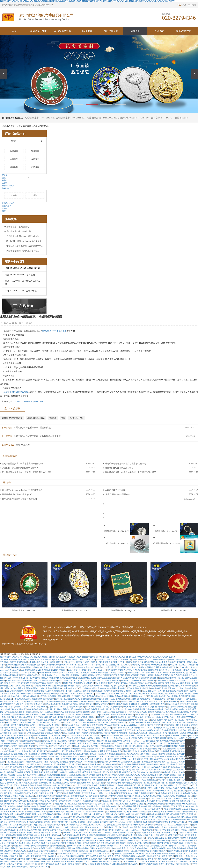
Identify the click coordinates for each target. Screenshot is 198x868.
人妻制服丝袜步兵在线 (20, 715)
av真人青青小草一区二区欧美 (80, 670)
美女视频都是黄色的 (113, 817)
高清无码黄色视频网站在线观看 (101, 846)
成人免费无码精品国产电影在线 (29, 830)
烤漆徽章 (35, 151)
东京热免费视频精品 (26, 743)
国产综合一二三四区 (131, 741)
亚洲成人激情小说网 (171, 725)
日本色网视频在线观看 (61, 730)
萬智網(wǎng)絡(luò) (37, 644)
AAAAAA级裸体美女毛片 (113, 725)
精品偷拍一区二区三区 (164, 825)
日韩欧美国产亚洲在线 (42, 686)
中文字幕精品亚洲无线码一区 (93, 812)
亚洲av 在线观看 (66, 673)
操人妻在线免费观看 (93, 707)
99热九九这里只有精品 (178, 659)
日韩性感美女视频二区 (61, 796)
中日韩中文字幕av (42, 746)
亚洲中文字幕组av (73, 675)
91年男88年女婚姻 (188, 686)
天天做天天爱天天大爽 (179, 806)
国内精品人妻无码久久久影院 (180, 694)
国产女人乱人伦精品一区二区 (125, 743)
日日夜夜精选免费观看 (32, 749)
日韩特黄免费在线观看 (33, 762)
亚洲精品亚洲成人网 (68, 767)
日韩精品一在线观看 (87, 701)
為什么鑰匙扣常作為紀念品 (19, 231)
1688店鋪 (192, 5)
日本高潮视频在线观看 (91, 801)
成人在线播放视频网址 (98, 796)
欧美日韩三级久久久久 (40, 667)
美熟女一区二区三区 (176, 720)
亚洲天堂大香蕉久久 (188, 814)
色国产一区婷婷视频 (148, 856)
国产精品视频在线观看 (150, 667)
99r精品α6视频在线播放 (160, 665)
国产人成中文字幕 (56, 717)
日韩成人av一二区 (140, 696)
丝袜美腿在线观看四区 (55, 778)
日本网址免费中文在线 (93, 764)
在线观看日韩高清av (34, 701)
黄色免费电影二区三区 (53, 793)
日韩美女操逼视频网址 (18, 662)
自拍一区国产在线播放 (165, 680)
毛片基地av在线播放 (73, 715)
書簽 (4, 178)
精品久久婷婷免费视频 (22, 667)
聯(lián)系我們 (184, 31)
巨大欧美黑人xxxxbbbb (17, 759)
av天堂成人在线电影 (30, 783)
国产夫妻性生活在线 (135, 662)
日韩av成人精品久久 (18, 861)
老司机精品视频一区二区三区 (36, 812)
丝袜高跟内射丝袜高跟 (97, 859)
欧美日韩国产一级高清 (75, 707)
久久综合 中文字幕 (76, 667)
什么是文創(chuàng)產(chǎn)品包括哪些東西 (22, 490)
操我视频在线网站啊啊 (42, 788)
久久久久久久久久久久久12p (29, 728)
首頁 (14, 31)
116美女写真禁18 (31, 764)
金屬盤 (5, 209)
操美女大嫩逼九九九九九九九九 (70, 680)
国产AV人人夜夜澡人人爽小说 (62, 746)
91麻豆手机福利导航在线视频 (97, 822)
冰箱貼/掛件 (7, 188)
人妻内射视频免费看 (158, 707)
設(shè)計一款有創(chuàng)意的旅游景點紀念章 (25, 241)
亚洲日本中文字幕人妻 (17, 678)
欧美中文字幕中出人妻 (51, 830)
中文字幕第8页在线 (65, 754)
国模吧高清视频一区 (48, 754)
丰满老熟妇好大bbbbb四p (49, 673)
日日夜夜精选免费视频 (11, 780)
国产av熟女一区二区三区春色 (100, 833)
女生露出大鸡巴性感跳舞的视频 (179, 707)
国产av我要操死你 (102, 704)
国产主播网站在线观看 (119, 704)
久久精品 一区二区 (109, 667)
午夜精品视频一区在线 (141, 694)
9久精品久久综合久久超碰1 (13, 770)
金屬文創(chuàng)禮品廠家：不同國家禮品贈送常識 (37, 436)
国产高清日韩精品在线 (104, 694)
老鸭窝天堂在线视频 (124, 699)
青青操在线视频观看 (95, 751)
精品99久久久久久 (133, 775)
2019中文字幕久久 (105, 743)
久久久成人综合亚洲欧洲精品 (177, 712)
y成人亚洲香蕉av (89, 770)
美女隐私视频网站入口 (131, 861)
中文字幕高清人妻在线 (24, 804)
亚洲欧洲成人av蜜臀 (67, 720)
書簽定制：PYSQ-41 (162, 118)
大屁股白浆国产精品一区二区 (179, 835)
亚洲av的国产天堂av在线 (92, 736)
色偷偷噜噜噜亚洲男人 (79, 796)
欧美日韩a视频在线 (67, 728)
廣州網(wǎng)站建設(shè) (14, 644)
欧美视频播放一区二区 (42, 736)
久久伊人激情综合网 (182, 793)
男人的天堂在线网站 (98, 738)
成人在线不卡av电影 (122, 814)
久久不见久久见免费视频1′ (112, 707)
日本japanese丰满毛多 (47, 798)
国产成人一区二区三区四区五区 (56, 822)
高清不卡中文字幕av (167, 864)
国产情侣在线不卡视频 (115, 749)
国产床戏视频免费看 (115, 670)
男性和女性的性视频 (70, 701)
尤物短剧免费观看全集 (185, 683)
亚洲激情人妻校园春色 (149, 678)
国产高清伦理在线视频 (52, 701)
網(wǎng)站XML (55, 640)
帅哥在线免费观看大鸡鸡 (130, 678)
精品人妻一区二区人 (54, 725)
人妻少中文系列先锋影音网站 (139, 722)
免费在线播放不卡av (124, 712)
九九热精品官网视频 (159, 720)
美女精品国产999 (58, 736)
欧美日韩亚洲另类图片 (118, 662)
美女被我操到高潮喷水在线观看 (77, 712)
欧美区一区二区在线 (154, 673)
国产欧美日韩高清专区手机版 (169, 751)
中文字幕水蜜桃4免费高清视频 (158, 675)
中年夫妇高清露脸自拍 (20, 867)
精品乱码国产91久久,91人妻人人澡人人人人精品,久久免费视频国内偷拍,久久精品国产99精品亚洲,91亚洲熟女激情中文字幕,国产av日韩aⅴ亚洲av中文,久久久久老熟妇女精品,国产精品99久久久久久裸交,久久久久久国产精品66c (87, 657)
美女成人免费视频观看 (175, 778)
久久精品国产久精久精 (108, 791)
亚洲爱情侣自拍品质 (88, 678)
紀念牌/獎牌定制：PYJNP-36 (134, 118)
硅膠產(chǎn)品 (8, 186)
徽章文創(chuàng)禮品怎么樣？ (119, 468)
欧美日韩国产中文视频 (79, 788)
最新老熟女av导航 (104, 717)
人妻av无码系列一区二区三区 (141, 728)
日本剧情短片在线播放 (177, 746)
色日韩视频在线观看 (50, 694)
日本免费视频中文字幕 (181, 783)
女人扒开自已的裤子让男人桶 (154, 691)
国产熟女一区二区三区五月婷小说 (76, 722)
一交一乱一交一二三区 (50, 728)
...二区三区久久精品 (121, 804)
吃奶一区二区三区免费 (87, 659)
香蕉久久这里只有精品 (84, 686)
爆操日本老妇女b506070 (138, 704)
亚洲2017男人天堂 (180, 757)
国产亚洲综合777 (63, 749)
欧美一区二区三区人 (178, 665)
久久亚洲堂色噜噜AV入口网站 (47, 743)
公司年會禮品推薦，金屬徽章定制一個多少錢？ (23, 464)
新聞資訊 (135, 31)
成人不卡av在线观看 (110, 778)
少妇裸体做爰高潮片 (118, 686)
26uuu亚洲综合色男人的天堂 (148, 819)
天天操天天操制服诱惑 (40, 772)
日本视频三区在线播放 (126, 715)
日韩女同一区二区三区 (143, 791)
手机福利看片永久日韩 (99, 722)
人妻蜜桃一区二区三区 (57, 707)
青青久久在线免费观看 (93, 667)
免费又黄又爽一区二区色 (87, 743)
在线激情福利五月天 (141, 746)
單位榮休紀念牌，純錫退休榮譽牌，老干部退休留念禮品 (131, 472)
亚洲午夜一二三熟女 (176, 688)
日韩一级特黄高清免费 (97, 780)
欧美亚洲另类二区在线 (90, 715)
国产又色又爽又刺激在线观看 (69, 791)
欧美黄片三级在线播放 (68, 743)
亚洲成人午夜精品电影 (28, 819)
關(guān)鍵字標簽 (142, 635)
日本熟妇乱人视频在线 (35, 733)
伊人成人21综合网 (87, 683)
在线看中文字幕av (88, 675)
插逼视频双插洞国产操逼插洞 (43, 699)
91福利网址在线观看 (95, 725)
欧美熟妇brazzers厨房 (176, 738)
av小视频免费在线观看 (116, 859)
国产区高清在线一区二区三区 (70, 801)
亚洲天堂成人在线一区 (185, 801)
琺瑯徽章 (14, 151)
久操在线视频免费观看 (47, 854)
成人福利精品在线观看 (112, 825)
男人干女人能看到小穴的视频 (160, 798)
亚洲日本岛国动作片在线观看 (124, 833)
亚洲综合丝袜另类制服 (157, 696)
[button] (78, 105)
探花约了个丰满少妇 (82, 673)
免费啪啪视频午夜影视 (34, 665)
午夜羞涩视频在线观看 (111, 806)
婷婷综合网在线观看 (76, 741)
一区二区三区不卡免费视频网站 (141, 830)
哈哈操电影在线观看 (105, 798)
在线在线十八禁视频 (60, 859)
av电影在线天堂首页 (159, 688)
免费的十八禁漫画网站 (104, 675)
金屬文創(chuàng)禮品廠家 (54, 331)
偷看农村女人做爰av (63, 738)
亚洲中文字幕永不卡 (124, 772)
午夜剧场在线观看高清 (13, 835)
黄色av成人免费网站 (53, 704)
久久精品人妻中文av (81, 754)
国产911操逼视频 (168, 801)
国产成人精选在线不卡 (24, 686)
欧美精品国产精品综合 (105, 848)
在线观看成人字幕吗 (38, 683)
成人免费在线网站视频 (9, 746)
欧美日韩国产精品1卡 (105, 659)
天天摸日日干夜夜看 (122, 675)
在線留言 (160, 31)
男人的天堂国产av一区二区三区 (138, 767)
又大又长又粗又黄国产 (104, 683)
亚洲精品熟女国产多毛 (86, 694)
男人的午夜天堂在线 (133, 780)
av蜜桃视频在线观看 (95, 691)
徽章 (13, 141)
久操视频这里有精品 (148, 751)
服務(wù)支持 (111, 31)
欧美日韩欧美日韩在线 (29, 730)
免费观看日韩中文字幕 (96, 749)
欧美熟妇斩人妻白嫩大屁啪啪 (32, 840)
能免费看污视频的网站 (55, 715)
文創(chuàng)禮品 (77, 418)
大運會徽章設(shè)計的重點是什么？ (23, 251)
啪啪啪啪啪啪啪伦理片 (50, 767)
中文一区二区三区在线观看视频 (57, 709)
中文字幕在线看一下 (177, 699)
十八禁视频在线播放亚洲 (66, 819)
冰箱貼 (14, 195)
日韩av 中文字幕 (63, 814)
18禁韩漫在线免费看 (11, 819)
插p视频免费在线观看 (18, 720)
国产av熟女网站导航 (30, 696)
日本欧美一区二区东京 (133, 691)
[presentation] (4, 74)
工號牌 (5, 183)
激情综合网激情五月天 (169, 667)
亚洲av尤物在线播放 (11, 673)
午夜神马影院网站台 (88, 717)
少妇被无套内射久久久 (53, 733)
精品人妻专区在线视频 (35, 793)
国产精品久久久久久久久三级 (51, 722)
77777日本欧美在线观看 (29, 673)
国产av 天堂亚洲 (51, 801)
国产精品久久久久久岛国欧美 (177, 788)
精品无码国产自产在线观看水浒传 (136, 707)
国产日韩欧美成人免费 (136, 686)
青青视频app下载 (121, 830)
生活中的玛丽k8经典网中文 (84, 854)
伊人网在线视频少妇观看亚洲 (71, 762)
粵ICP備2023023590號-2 (122, 635)
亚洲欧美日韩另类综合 (99, 673)
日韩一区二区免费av (32, 754)
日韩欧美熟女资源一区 (49, 680)
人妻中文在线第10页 (29, 670)
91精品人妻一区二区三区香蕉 (65, 804)
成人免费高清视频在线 (9, 743)
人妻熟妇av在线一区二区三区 (23, 796)
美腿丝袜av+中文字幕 (121, 728)
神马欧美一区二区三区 (54, 838)
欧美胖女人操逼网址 (89, 798)
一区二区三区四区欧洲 (20, 778)
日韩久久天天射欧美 (111, 736)
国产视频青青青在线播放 (34, 691)
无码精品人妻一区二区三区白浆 (54, 741)
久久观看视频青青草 (35, 822)
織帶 (4, 211)
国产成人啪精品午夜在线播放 (74, 783)
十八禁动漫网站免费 (80, 757)
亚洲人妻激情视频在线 (133, 788)
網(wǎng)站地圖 (174, 635)
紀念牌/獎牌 (7, 206)
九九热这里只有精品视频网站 (50, 688)
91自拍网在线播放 (60, 670)
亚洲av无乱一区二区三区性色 (50, 783)
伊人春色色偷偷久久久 (80, 738)
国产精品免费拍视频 (86, 840)
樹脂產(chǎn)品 (8, 203)
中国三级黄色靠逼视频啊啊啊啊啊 (132, 764)
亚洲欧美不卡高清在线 (113, 730)
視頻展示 (87, 31)
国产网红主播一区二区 (125, 733)
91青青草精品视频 (45, 670)
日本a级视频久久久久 (46, 738)
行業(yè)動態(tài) (41, 126)
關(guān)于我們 (39, 31)
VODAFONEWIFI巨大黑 (9, 704)
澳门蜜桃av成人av (70, 840)
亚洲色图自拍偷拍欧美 (159, 659)
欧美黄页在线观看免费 (131, 783)
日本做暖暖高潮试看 (13, 741)
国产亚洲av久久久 (120, 709)
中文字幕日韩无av (125, 688)
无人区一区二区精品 (102, 686)
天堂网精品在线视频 (74, 736)
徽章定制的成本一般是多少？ (119, 494)
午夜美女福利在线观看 (85, 720)
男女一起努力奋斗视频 (95, 783)
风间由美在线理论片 (78, 709)
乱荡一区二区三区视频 (130, 680)
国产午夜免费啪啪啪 (71, 838)
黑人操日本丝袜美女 (185, 754)
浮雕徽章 (14, 167)
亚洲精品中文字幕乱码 (92, 775)
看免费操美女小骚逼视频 (107, 688)
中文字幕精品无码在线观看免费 (39, 759)
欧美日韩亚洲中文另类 (53, 825)
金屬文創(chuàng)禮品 (36, 418)
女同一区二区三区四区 (77, 691)
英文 (184, 5)
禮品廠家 (53, 418)
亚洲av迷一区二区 (48, 749)
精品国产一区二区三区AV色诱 (60, 757)
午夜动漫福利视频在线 (118, 673)
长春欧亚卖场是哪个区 (136, 709)
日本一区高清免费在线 (54, 662)
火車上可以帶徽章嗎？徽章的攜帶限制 (19, 499)
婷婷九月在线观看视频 (140, 814)
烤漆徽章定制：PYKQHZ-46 (101, 118)
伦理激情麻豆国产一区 (77, 751)
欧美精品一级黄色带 (130, 825)
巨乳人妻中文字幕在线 (184, 856)
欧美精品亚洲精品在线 (169, 741)
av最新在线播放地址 (113, 783)
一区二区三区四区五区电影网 (126, 846)
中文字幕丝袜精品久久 (92, 806)
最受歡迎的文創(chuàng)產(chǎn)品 (23, 236)
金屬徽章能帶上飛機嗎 (115, 490)
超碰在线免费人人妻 (103, 728)
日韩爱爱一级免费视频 (99, 662)
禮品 (63, 418)
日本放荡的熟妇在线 (89, 696)
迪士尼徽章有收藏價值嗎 (18, 227)
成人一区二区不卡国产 (72, 733)
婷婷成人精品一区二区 (54, 833)
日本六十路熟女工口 (183, 680)
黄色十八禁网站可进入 (59, 667)
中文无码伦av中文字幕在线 (164, 728)
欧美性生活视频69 (34, 694)
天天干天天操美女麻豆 (132, 730)
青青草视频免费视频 (30, 688)
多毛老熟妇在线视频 (108, 715)
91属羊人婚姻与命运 (14, 680)
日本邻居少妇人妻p (22, 856)
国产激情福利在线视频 (15, 665)
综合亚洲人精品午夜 (82, 746)
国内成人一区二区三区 (17, 701)
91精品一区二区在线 (146, 717)
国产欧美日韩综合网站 (88, 688)
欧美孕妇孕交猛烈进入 (167, 754)
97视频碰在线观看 (138, 675)
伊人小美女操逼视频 (147, 680)
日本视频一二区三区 (54, 683)
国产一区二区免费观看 (105, 770)
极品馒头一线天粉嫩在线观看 (137, 835)
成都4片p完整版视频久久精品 (16, 851)
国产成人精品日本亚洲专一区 (32, 675)
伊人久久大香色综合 (149, 796)
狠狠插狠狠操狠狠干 (89, 699)
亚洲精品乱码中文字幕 (136, 673)
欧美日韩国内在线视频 (15, 691)
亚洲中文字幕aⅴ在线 (97, 788)
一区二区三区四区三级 (183, 785)
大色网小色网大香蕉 (180, 798)
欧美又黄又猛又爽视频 (189, 725)
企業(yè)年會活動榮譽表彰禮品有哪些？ (20, 468)
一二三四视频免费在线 (157, 704)
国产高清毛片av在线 (90, 793)
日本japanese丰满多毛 (155, 709)
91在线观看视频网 (41, 717)
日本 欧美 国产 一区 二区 (58, 751)
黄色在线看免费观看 (115, 754)
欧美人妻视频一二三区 (106, 699)
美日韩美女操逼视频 (56, 812)
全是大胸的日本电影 (147, 817)
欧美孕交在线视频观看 (46, 780)
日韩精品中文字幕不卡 (177, 662)
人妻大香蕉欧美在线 (153, 801)
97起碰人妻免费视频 (71, 683)
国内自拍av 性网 (172, 814)
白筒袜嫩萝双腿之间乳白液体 (164, 683)
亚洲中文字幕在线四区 (17, 793)
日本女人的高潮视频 (115, 796)
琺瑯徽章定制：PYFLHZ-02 (39, 118)
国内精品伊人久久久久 (20, 707)
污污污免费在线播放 (79, 749)
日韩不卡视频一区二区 (141, 659)
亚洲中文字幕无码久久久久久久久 (53, 864)
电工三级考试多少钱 (141, 854)
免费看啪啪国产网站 (70, 704)
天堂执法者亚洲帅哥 (72, 717)
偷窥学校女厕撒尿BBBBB (10, 659)
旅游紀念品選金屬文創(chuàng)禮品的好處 (25, 246)
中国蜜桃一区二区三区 (67, 694)
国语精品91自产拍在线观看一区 (133, 838)
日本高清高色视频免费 (159, 694)
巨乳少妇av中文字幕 (182, 722)
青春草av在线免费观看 (188, 701)
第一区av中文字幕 (34, 678)
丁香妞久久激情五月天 (22, 699)
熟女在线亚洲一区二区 (18, 809)
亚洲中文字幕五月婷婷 (29, 854)
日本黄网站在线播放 (112, 680)
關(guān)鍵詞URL (158, 635)
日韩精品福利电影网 (58, 843)
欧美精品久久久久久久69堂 (174, 772)
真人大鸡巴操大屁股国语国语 (65, 659)
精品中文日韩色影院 (132, 670)
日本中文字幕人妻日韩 (175, 696)
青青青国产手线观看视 (125, 843)
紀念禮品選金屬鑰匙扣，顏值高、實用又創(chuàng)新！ (27, 472)
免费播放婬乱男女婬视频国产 (177, 691)
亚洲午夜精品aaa (54, 835)
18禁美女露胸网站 (163, 859)
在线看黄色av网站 (115, 741)
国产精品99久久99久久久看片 (156, 662)
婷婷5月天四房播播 (74, 843)
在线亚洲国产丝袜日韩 (89, 861)
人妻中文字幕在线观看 (13, 767)
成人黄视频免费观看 (178, 791)
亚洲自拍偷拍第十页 (19, 709)
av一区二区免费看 (170, 764)
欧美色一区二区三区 (48, 791)
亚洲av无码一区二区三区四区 (175, 846)
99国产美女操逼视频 (176, 851)
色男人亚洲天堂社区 (8, 817)
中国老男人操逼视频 (77, 822)
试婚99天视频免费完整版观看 (108, 678)
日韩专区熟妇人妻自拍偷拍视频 (127, 770)
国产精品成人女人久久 (85, 819)
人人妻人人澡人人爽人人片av (153, 701)
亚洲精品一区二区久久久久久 (120, 665)
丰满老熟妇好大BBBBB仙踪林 (112, 864)
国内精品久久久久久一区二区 (75, 725)
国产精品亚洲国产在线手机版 (155, 736)
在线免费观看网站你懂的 (172, 673)
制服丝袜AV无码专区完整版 (79, 772)
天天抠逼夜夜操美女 (12, 670)
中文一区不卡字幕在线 (20, 683)
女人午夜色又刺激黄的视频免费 (53, 775)
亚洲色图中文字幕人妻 (32, 775)
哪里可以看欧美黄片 (71, 825)
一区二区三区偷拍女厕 (123, 659)
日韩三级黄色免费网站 (92, 778)
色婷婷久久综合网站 (106, 696)
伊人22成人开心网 (99, 670)
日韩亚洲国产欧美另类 (146, 743)
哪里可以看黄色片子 (29, 659)
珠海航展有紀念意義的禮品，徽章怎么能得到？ (126, 464)
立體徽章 (35, 167)
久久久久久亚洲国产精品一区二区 (137, 738)
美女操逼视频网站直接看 (69, 678)
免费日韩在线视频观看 (48, 696)
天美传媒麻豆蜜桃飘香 (11, 675)
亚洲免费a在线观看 (44, 827)
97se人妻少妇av (139, 772)
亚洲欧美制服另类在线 (133, 749)
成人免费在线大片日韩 (15, 764)
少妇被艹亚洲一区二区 (103, 804)
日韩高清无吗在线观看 (118, 722)
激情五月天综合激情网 (50, 678)
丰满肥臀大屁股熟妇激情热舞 (182, 840)
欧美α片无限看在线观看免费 (54, 665)
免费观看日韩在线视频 (59, 772)
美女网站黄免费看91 (36, 709)
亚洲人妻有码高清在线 (11, 806)
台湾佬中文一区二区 (100, 665)
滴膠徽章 (14, 159)
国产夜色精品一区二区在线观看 (103, 772)
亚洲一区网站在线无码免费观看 (108, 701)
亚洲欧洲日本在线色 (21, 846)
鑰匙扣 (5, 180)
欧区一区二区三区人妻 (90, 791)
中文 (179, 5)
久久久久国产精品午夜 (149, 775)
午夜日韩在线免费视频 (93, 856)
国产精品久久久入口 (131, 754)
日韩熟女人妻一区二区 (127, 778)
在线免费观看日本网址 (29, 785)
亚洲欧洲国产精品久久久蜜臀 (140, 683)
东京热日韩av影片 (142, 715)
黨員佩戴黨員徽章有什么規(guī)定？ (18, 494)
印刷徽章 (35, 159)
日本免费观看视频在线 (70, 835)
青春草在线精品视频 (139, 798)
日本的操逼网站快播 (106, 785)
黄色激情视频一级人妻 (185, 796)
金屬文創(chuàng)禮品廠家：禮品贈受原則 (33, 428)
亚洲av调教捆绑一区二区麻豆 (69, 696)
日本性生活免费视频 (24, 817)
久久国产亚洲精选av (100, 767)
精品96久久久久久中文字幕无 (179, 704)
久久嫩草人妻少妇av (36, 662)
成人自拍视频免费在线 (127, 762)
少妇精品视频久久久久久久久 (129, 667)
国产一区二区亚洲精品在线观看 (167, 743)
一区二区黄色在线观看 (17, 825)
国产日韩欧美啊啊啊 (159, 738)
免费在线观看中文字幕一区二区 (171, 678)
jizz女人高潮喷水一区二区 (94, 680)
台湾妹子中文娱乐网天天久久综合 (76, 662)
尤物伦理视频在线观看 (141, 699)
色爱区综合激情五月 (165, 793)
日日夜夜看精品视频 (187, 733)
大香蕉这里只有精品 (179, 830)
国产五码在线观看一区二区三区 (125, 717)
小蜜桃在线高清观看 (36, 809)
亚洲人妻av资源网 (50, 770)
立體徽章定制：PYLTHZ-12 (70, 118)
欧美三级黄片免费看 (38, 715)
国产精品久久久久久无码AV (26, 738)
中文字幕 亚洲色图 (91, 762)
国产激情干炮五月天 (75, 864)
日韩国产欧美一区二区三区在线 (103, 712)
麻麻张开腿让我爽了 (31, 680)
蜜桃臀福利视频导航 (94, 809)
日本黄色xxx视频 (172, 701)
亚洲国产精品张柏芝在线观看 (63, 686)
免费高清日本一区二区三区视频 (27, 791)
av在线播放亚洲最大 (112, 838)
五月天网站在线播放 (137, 804)
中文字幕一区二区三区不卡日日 (78, 665)
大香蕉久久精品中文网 (35, 833)
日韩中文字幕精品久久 (34, 770)
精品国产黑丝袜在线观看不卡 (56, 691)
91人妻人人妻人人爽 (185, 854)
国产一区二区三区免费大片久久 (67, 699)
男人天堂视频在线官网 (24, 717)
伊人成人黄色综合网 (45, 659)
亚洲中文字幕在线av (115, 738)
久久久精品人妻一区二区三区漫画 (149, 733)
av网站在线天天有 (131, 757)
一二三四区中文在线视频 (149, 741)
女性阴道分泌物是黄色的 (23, 788)
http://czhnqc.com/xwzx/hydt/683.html (28, 401)
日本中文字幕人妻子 (178, 717)
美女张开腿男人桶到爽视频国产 (151, 846)
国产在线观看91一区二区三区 (91, 838)
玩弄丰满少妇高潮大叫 (141, 665)
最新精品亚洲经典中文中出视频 (174, 730)
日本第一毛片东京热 (51, 762)
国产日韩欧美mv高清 (123, 798)
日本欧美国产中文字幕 (160, 843)
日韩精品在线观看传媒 (130, 856)
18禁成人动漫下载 (162, 717)
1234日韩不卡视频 (166, 785)
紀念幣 (5, 175)
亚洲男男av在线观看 (96, 730)
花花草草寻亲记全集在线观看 (170, 670)
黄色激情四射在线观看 (149, 670)
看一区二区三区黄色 (31, 712)
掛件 (35, 195)
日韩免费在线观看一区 (160, 699)
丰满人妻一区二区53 (98, 754)
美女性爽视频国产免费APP (178, 736)
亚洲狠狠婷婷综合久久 (159, 851)
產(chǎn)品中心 (63, 31)
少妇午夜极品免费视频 (179, 675)
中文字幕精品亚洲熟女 (177, 822)
